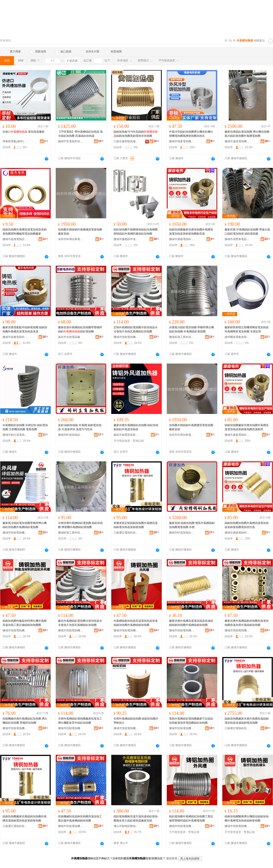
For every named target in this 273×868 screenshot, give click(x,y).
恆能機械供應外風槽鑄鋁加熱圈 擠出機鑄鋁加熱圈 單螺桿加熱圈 (25, 721)
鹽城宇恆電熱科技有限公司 (71, 141)
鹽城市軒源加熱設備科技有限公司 (71, 435)
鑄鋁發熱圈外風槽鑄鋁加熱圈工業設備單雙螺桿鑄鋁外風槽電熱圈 (191, 819)
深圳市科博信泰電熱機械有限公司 (71, 239)
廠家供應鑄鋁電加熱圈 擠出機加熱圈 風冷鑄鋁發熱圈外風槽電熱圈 (247, 134)
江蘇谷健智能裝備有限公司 (126, 141)
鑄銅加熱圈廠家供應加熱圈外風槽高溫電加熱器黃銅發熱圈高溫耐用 (247, 427)
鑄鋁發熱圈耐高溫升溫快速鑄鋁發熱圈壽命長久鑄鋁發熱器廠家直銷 (136, 819)
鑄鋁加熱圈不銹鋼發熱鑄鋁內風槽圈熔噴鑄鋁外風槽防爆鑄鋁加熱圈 (136, 232)
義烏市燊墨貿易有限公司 (126, 435)
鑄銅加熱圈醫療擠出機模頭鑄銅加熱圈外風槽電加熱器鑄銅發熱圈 (247, 819)
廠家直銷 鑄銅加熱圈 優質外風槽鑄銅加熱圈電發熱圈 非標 (192, 525)
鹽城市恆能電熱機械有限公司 (126, 337)
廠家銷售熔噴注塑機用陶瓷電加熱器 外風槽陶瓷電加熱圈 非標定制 (247, 329)
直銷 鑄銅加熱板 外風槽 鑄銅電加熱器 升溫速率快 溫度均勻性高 (80, 427)
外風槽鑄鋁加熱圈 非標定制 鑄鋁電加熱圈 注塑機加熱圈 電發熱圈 (25, 427)
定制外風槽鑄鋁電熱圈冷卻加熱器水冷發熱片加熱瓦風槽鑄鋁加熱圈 (136, 329)
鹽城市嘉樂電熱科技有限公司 (15, 337)
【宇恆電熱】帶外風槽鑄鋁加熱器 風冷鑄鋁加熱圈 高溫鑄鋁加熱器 (80, 134)
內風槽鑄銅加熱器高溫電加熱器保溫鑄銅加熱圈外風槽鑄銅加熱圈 (136, 623)
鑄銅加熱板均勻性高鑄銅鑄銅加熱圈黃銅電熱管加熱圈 (136, 134)
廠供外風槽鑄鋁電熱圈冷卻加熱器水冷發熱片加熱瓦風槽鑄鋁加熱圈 (80, 623)
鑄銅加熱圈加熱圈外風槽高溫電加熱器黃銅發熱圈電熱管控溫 (247, 525)
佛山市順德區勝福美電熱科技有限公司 (126, 826)
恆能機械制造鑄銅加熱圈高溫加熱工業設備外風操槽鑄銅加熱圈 (80, 819)
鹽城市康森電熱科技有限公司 (182, 239)
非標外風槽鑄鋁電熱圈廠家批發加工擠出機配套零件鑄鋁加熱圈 (80, 721)
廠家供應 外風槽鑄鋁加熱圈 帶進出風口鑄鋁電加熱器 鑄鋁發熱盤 (247, 232)
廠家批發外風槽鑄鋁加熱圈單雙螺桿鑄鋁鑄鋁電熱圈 (80, 329)
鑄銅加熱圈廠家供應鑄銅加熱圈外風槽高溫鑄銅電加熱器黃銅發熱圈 (25, 819)
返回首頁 (172, 858)
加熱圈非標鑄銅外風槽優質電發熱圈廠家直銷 (80, 232)
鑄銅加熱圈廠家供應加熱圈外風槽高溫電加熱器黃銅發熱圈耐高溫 (191, 232)
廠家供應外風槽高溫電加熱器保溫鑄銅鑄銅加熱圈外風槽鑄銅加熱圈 (191, 623)
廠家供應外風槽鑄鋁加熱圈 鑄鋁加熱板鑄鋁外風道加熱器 (136, 427)
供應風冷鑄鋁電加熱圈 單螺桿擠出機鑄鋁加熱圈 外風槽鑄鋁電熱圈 (191, 329)
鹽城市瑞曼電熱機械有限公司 (182, 141)
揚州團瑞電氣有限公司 (237, 337)
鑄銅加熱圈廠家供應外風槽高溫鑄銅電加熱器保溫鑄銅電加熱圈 (247, 721)
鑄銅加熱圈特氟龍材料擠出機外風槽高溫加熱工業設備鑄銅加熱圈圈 (25, 623)
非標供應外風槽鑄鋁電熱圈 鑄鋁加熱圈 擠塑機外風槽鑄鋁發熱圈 (80, 525)
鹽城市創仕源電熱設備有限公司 (15, 435)
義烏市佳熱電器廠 (69, 337)
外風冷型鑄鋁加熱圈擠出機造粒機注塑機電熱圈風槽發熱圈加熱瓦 (191, 134)
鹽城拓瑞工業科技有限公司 (182, 337)
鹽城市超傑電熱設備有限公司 (15, 239)
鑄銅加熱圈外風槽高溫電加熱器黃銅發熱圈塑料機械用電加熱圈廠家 (25, 232)
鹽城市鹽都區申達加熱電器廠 (126, 239)
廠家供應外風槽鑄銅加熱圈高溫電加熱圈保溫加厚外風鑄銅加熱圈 (247, 623)
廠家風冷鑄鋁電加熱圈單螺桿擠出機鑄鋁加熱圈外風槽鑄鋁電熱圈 (25, 525)
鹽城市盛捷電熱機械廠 (237, 141)
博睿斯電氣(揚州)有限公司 (15, 141)
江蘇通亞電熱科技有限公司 (126, 533)
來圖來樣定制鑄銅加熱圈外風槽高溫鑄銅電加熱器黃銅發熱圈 (136, 525)
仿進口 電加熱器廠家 (24, 132)
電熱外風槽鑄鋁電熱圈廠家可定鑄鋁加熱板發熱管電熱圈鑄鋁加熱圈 (191, 721)
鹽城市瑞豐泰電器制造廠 (237, 239)
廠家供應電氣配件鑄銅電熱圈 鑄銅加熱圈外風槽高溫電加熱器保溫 (25, 329)
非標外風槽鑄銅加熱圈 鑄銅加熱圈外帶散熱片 (136, 721)
